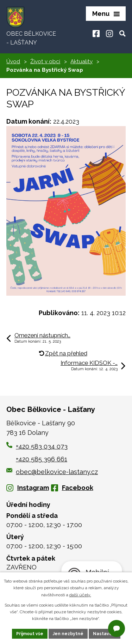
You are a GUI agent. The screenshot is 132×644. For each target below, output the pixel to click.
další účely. (80, 595)
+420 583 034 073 (42, 446)
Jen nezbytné (68, 634)
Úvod (13, 61)
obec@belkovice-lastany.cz (52, 472)
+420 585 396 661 (42, 459)
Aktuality (81, 61)
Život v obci (45, 61)
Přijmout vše (30, 634)
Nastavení (105, 634)
